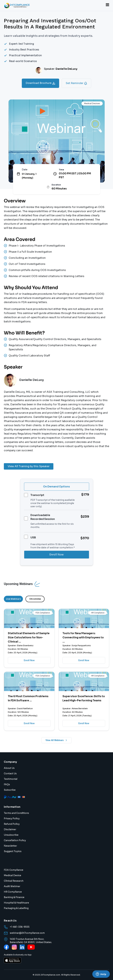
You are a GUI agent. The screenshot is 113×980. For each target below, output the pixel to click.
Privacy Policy (12, 818)
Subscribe (10, 790)
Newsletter (10, 846)
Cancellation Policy (15, 840)
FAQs (7, 784)
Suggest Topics (13, 851)
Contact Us (10, 773)
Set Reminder (76, 83)
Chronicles (35, 599)
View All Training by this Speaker (29, 466)
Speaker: (61, 69)
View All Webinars (56, 740)
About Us (9, 768)
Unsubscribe (11, 835)
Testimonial (11, 779)
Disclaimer (10, 829)
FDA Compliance (14, 870)
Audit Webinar (12, 886)
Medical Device (13, 875)
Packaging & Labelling (16, 908)
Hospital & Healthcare (16, 903)
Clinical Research (14, 881)
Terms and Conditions (16, 813)
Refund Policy (12, 824)
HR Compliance (13, 892)
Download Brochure (40, 83)
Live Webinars (13, 599)
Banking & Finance (14, 897)
